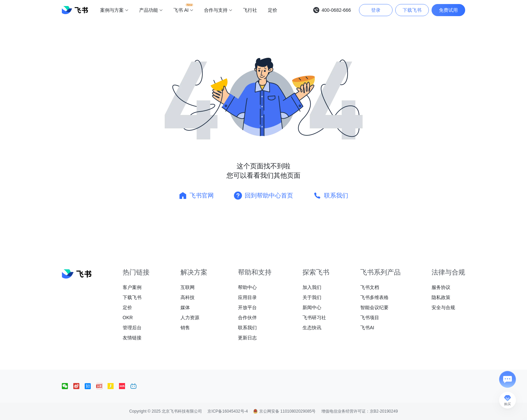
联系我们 (247, 328)
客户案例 (132, 287)
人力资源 (190, 318)
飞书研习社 (314, 318)
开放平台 (247, 307)
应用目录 (247, 297)
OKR (128, 318)
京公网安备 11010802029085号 (284, 411)
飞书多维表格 (374, 297)
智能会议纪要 (374, 307)
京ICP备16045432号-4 (228, 411)
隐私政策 (441, 297)
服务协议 (441, 287)
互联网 (188, 287)
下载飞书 (132, 297)
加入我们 (312, 287)
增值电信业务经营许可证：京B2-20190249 (360, 411)
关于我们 (312, 297)
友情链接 (132, 338)
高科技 (188, 297)
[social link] (68, 386)
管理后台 (132, 328)
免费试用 (448, 10)
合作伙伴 (247, 318)
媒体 (185, 307)
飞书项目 (370, 318)
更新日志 (247, 338)
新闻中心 (312, 307)
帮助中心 (247, 287)
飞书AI (367, 328)
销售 (185, 328)
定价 (127, 307)
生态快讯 (312, 328)
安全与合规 (443, 307)
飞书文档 (370, 287)
